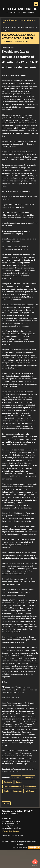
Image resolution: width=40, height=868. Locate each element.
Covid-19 (16, 777)
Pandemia (8, 782)
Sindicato (30, 791)
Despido (19, 782)
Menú (36, 4)
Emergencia (17, 791)
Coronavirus (29, 777)
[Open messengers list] (35, 862)
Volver (6, 803)
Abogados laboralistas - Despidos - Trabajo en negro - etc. (20, 21)
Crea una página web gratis (19, 848)
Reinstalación (30, 787)
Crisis (6, 791)
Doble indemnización (12, 787)
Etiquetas (6, 778)
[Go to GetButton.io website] (35, 866)
